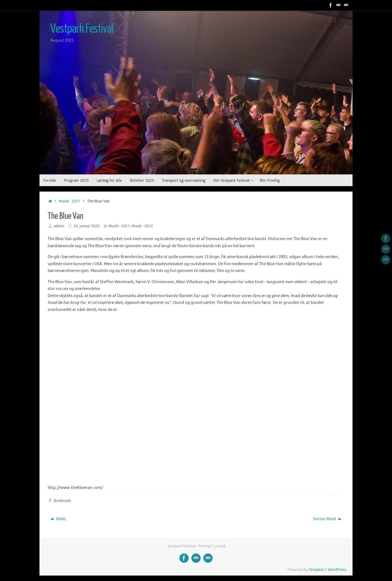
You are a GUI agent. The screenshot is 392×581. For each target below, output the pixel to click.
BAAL (59, 519)
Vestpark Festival (82, 29)
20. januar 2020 (87, 226)
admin (59, 226)
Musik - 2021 (70, 201)
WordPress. (337, 570)
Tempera (316, 570)
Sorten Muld (327, 519)
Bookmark (62, 501)
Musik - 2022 (142, 226)
